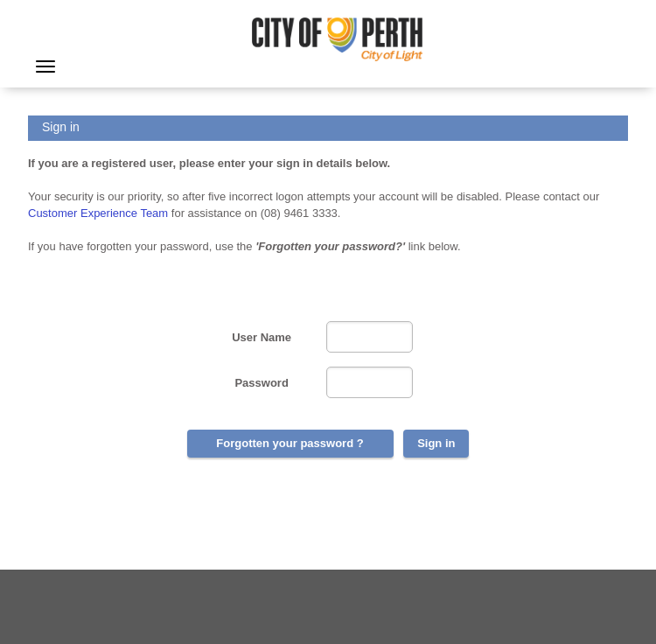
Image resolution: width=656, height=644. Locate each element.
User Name (262, 337)
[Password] (370, 382)
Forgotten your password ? (290, 443)
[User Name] (370, 337)
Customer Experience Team (98, 213)
